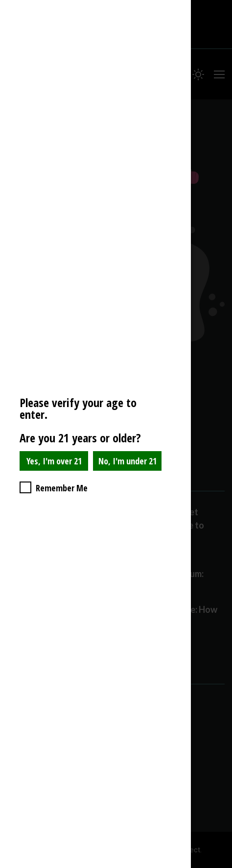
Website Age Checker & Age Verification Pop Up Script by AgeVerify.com (220, 866)
